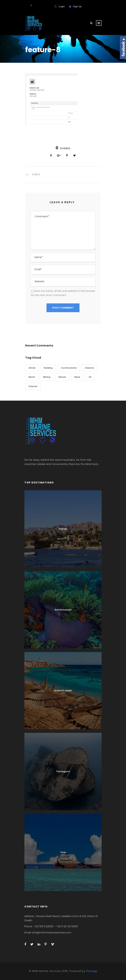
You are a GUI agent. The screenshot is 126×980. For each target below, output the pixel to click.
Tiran (63, 852)
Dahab (63, 529)
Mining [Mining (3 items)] (47, 377)
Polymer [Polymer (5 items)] (33, 386)
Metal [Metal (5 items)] (32, 377)
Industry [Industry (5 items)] (90, 368)
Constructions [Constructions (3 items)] (69, 368)
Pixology (92, 971)
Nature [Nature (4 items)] (62, 377)
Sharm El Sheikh (63, 691)
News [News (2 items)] (77, 377)
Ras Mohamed (63, 610)
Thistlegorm (63, 771)
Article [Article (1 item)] (32, 368)
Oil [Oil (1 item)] (90, 377)
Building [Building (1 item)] (48, 368)
